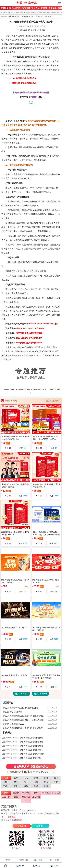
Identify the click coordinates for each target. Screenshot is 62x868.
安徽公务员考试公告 (21, 61)
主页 (5, 866)
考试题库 (27, 13)
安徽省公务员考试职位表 (17, 121)
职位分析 (48, 17)
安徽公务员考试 (26, 3)
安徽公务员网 (32, 36)
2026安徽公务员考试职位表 (24, 83)
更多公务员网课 (41, 694)
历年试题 (52, 8)
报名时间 (16, 8)
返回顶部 (54, 860)
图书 (48, 13)
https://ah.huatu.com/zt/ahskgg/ (42, 324)
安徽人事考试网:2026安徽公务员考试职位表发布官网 (23, 728)
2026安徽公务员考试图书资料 (29, 343)
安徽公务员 (6, 8)
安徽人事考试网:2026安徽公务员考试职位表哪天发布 (22, 750)
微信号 (33, 30)
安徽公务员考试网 (8, 3)
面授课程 (35, 13)
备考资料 (20, 13)
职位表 (44, 8)
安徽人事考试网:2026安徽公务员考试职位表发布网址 (23, 716)
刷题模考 (23, 30)
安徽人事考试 (14, 17)
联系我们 (39, 860)
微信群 (42, 30)
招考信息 (26, 8)
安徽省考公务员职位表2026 (13, 724)
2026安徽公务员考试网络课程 (29, 338)
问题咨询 (53, 866)
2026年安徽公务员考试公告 (24, 78)
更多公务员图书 (53, 401)
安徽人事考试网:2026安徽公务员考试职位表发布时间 (22, 746)
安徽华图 (8, 52)
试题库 (54, 13)
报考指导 (12, 13)
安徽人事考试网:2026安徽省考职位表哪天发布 (28, 390)
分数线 (36, 866)
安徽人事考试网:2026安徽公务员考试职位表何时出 (22, 758)
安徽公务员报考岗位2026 (13, 712)
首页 (8, 860)
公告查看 (19, 866)
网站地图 (23, 860)
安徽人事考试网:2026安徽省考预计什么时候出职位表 (23, 720)
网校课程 (42, 13)
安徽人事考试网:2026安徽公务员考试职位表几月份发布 (23, 754)
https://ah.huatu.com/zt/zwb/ (31, 328)
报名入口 (35, 8)
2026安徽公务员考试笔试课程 (29, 333)
